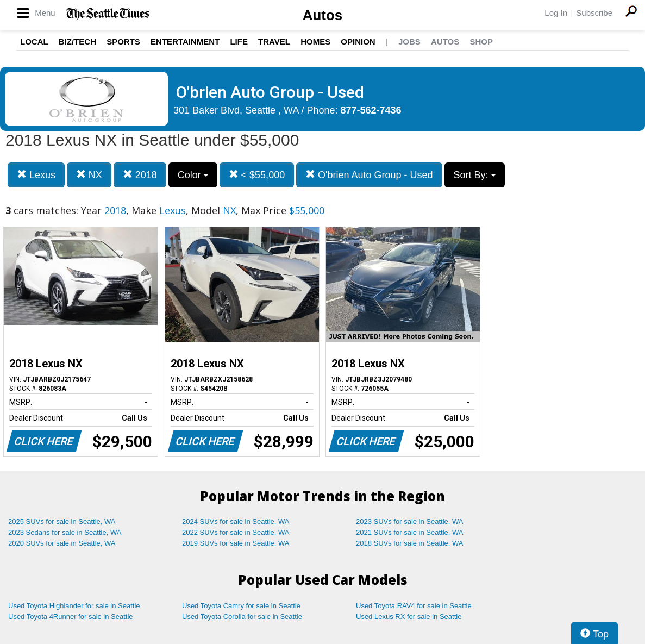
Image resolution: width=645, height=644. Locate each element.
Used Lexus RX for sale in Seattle (409, 617)
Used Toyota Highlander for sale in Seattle (74, 606)
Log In (556, 13)
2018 (140, 175)
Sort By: (475, 175)
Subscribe (594, 13)
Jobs (409, 42)
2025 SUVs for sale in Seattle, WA (62, 521)
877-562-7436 (371, 110)
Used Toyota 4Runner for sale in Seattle (71, 617)
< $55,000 (257, 175)
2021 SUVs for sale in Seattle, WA (410, 532)
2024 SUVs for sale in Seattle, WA (236, 521)
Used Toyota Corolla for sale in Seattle (242, 617)
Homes (315, 42)
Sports (123, 42)
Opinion (358, 42)
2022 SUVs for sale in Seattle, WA (236, 532)
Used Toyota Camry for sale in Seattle (241, 606)
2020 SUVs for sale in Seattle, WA (62, 543)
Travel (274, 42)
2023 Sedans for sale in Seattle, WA (65, 532)
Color (193, 175)
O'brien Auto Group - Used (369, 175)
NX (89, 175)
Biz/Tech (77, 42)
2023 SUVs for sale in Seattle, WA (410, 521)
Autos (323, 15)
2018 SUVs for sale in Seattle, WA (410, 543)
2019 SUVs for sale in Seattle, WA (236, 543)
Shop (481, 42)
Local (34, 42)
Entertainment (185, 42)
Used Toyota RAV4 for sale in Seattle (414, 606)
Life (239, 42)
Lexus (36, 175)
